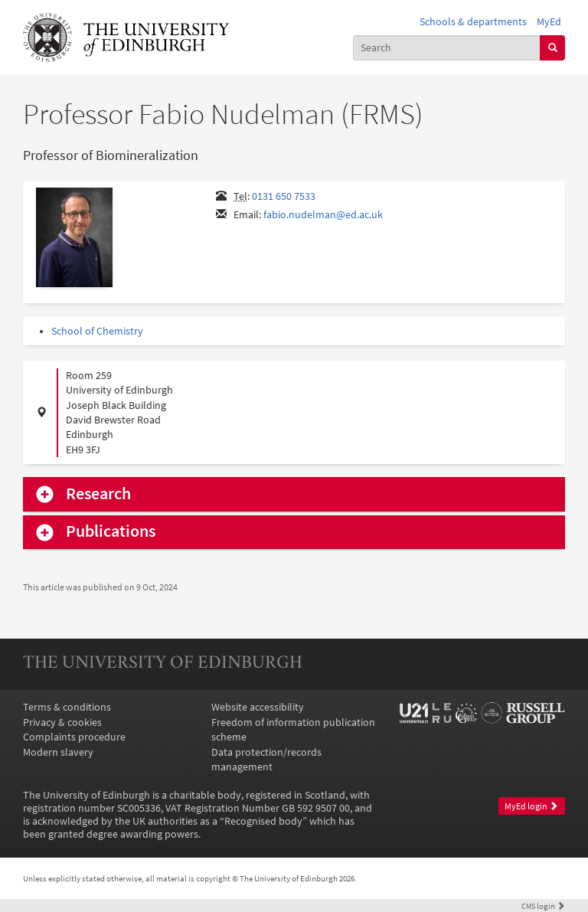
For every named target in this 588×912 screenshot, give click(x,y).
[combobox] (447, 48)
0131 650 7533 (284, 196)
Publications (111, 531)
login (543, 906)
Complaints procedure (74, 737)
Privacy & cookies (62, 722)
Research (98, 494)
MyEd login (531, 806)
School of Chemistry (97, 331)
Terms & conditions (67, 707)
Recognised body (263, 821)
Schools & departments (473, 22)
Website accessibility (258, 707)
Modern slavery (58, 752)
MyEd (549, 22)
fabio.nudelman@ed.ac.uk (323, 215)
